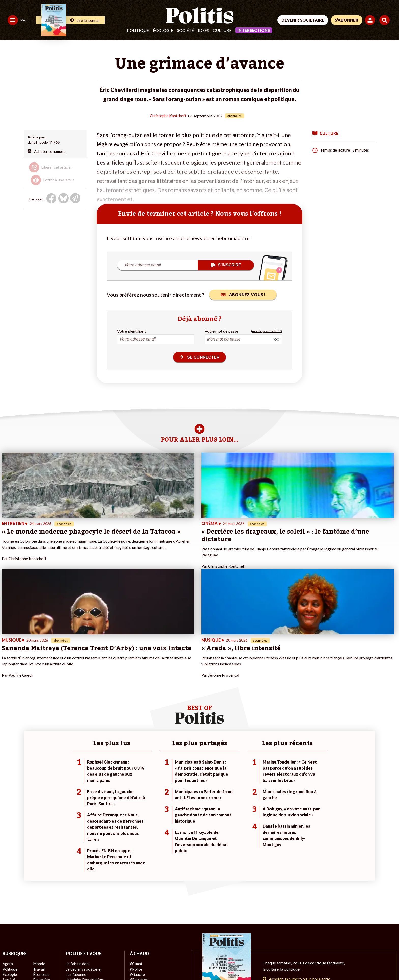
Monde (39, 876)
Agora (7, 876)
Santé (38, 898)
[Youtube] (356, 942)
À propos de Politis (81, 898)
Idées (203, 30)
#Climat (136, 876)
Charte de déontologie (76, 962)
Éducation (41, 893)
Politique (138, 30)
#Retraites (138, 893)
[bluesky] (340, 942)
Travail (38, 882)
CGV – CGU (111, 962)
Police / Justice (45, 903)
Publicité (187, 962)
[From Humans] (330, 953)
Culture (222, 30)
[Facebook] (324, 942)
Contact (10, 962)
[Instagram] (372, 942)
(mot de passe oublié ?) (267, 331)
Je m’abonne (76, 887)
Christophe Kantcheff (168, 115)
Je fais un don (77, 876)
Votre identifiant (131, 331)
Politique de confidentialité (151, 962)
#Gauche (137, 887)
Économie (41, 887)
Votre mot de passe (221, 331)
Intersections (254, 30)
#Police (136, 882)
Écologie (163, 30)
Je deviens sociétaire (83, 882)
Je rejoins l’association (84, 893)
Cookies (207, 962)
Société (186, 30)
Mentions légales (37, 962)
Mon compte (76, 903)
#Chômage (138, 898)
